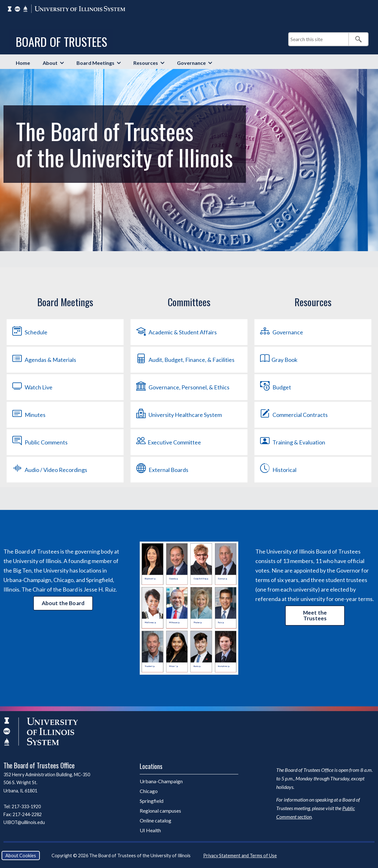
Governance (191, 63)
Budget (275, 387)
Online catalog (155, 820)
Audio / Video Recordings (49, 469)
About (50, 63)
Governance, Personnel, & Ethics (182, 387)
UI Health (150, 830)
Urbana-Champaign (161, 781)
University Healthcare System (178, 415)
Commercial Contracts (293, 415)
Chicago (149, 791)
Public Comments (39, 442)
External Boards (162, 469)
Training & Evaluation (292, 442)
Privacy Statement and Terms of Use (240, 856)
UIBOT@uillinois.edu (24, 822)
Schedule (29, 332)
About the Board (63, 603)
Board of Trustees (61, 41)
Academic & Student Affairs (176, 332)
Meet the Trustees (315, 615)
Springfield (152, 801)
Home (23, 63)
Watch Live (32, 387)
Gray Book (278, 360)
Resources (146, 63)
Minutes (28, 415)
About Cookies (21, 856)
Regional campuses (160, 811)
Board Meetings (95, 63)
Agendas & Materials (44, 360)
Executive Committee (168, 442)
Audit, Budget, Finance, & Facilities (185, 360)
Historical (278, 469)
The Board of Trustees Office (39, 765)
